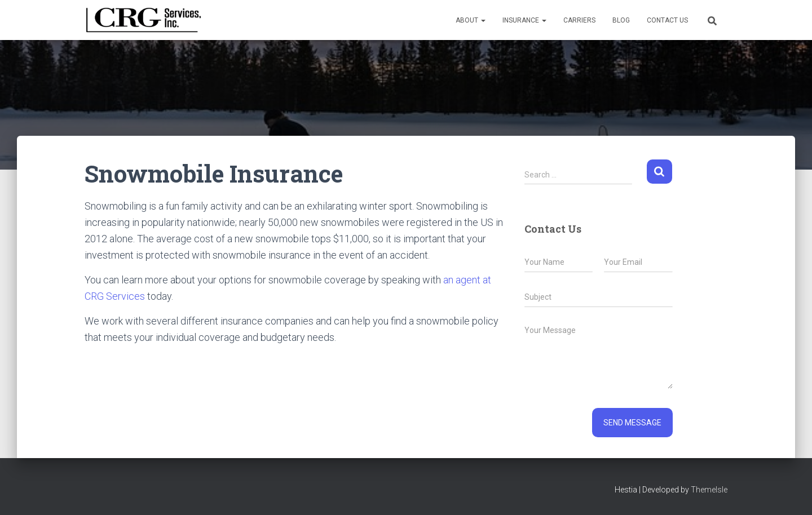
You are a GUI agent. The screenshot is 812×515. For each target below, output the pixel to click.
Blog (621, 20)
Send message (632, 423)
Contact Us (667, 20)
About (471, 20)
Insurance (524, 20)
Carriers (579, 20)
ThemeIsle (709, 490)
